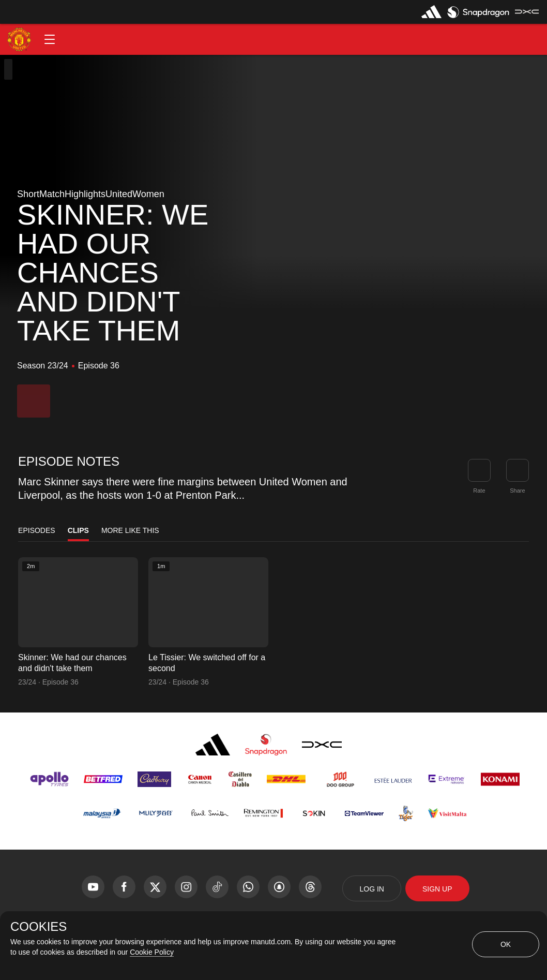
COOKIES (39, 927)
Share (517, 491)
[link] (518, 470)
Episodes (37, 530)
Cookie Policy (152, 952)
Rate (479, 491)
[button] (50, 39)
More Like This (130, 530)
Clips (78, 530)
